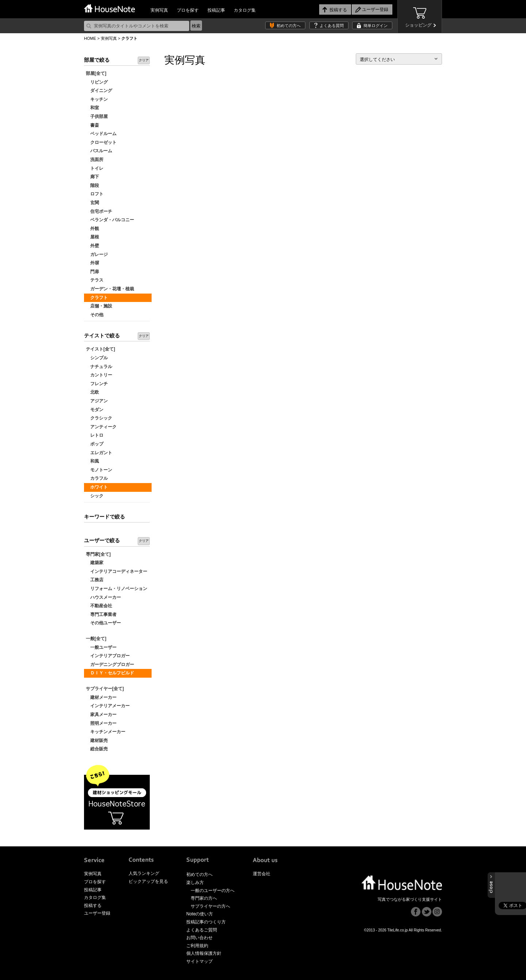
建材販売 (97, 740)
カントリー (99, 375)
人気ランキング (144, 873)
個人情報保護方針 (204, 953)
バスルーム (99, 151)
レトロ (95, 435)
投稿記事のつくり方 (206, 922)
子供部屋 (97, 116)
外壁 (92, 246)
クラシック (99, 418)
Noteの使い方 (200, 914)
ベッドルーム (101, 134)
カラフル (97, 478)
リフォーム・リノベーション (117, 589)
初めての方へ (289, 26)
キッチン (97, 99)
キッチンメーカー (106, 732)
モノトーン (99, 470)
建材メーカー (101, 697)
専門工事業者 (101, 615)
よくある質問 (332, 26)
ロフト (95, 194)
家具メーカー (101, 715)
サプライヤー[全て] (105, 689)
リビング (97, 82)
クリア (144, 60)
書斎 (92, 125)
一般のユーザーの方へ (213, 891)
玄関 (92, 203)
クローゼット (101, 142)
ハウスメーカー (103, 597)
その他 (95, 315)
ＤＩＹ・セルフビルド (110, 673)
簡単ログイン (376, 26)
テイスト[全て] (100, 349)
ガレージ (97, 254)
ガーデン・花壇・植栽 (110, 289)
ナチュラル (99, 367)
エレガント (99, 453)
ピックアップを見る (148, 881)
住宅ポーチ (99, 211)
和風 (92, 461)
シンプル (97, 358)
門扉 (92, 272)
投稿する (93, 906)
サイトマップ (199, 961)
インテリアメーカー (108, 706)
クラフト (97, 298)
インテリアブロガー (108, 656)
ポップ (95, 444)
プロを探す (188, 10)
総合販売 (97, 749)
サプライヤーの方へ (210, 906)
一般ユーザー (101, 647)
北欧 (92, 392)
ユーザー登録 (97, 913)
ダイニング (99, 91)
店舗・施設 (99, 306)
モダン (95, 410)
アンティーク (101, 427)
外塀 (92, 263)
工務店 (95, 580)
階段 (92, 185)
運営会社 (262, 874)
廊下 (92, 177)
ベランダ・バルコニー (110, 220)
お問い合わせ (199, 938)
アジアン (97, 401)
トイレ (95, 168)
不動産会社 (99, 606)
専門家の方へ (204, 898)
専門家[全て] (98, 554)
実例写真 (159, 10)
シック (95, 496)
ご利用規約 (197, 946)
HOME (90, 38)
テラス (95, 280)
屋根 (92, 237)
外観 (92, 229)
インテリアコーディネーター (117, 571)
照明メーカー (101, 723)
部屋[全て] (96, 73)
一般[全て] (96, 639)
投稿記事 (216, 10)
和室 (92, 108)
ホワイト (97, 487)
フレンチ (97, 384)
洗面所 (95, 160)
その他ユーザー (103, 623)
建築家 (95, 563)
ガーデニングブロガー (110, 665)
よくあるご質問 (202, 930)
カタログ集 (245, 10)
